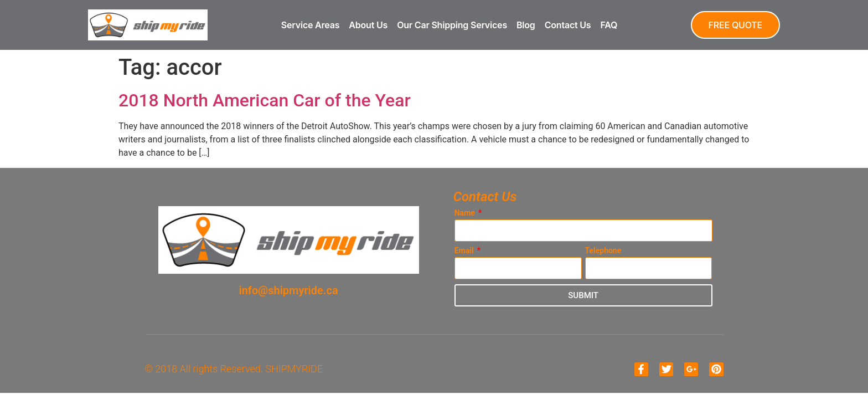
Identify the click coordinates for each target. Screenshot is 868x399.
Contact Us (568, 25)
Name (466, 213)
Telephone (603, 251)
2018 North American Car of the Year (265, 100)
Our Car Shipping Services (452, 25)
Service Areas (311, 25)
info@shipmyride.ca (289, 290)
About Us (368, 25)
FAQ (609, 25)
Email (465, 251)
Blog (526, 25)
